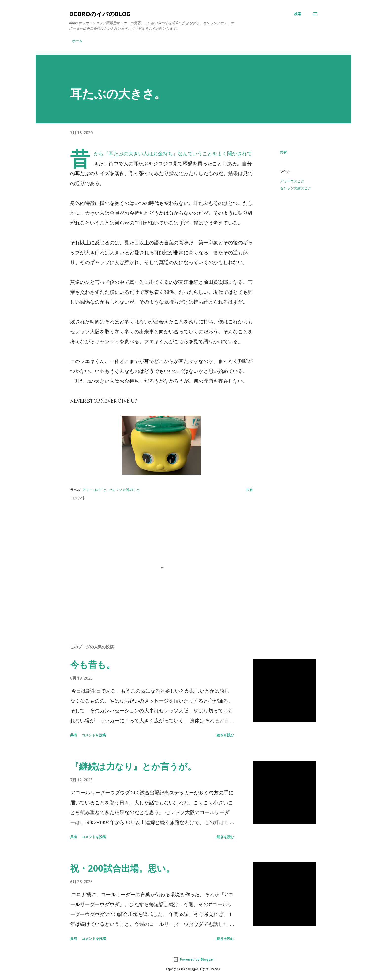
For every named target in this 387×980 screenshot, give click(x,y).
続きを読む (225, 735)
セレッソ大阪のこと (295, 188)
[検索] (298, 14)
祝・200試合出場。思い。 (122, 868)
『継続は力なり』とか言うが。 (133, 766)
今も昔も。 (93, 665)
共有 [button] (283, 152)
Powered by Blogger (193, 959)
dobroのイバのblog (100, 14)
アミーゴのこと (292, 181)
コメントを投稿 (94, 735)
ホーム (77, 41)
